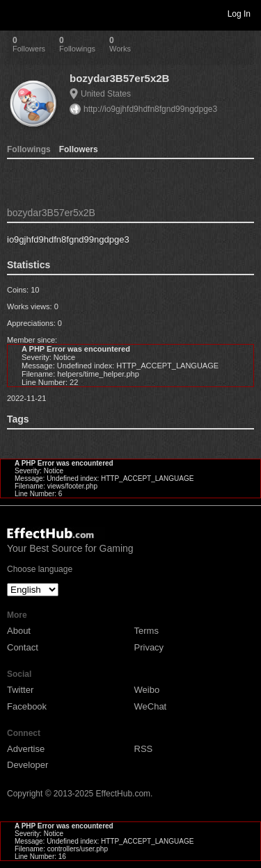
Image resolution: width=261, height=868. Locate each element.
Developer (27, 765)
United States (106, 94)
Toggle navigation (17, 13)
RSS (144, 749)
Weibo (147, 690)
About (19, 631)
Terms (147, 631)
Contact (23, 647)
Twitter (20, 690)
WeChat (151, 706)
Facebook (27, 706)
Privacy (149, 647)
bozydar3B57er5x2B (119, 78)
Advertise (26, 749)
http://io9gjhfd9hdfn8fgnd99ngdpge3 (150, 109)
